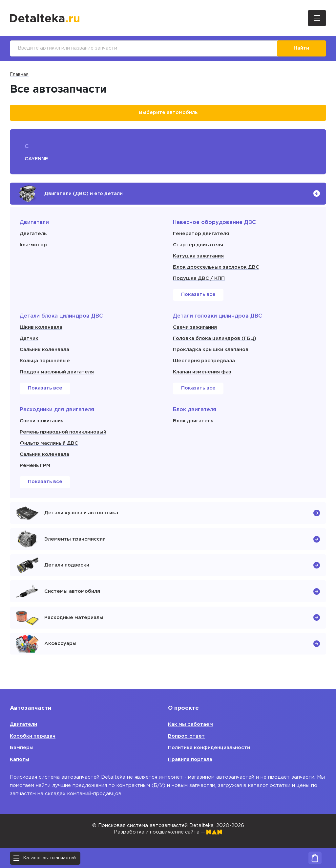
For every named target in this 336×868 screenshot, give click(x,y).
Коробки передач (33, 736)
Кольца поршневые (45, 362)
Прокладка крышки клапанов (211, 351)
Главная (19, 75)
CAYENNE (37, 159)
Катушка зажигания (199, 258)
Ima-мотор (34, 246)
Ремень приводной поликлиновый (64, 434)
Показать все (198, 297)
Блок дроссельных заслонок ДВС (217, 269)
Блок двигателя (194, 423)
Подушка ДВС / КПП (200, 280)
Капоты (20, 759)
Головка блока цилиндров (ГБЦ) (216, 340)
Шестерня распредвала (204, 362)
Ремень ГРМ (35, 467)
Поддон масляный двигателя (57, 374)
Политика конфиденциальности (210, 748)
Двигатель (33, 235)
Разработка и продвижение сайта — (168, 832)
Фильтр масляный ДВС (49, 445)
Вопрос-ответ (187, 736)
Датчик (29, 340)
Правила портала (190, 759)
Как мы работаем (191, 724)
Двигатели (23, 724)
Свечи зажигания (195, 329)
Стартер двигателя (198, 246)
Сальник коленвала (45, 351)
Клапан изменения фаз (203, 374)
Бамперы (22, 748)
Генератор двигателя (201, 235)
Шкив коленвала (41, 329)
